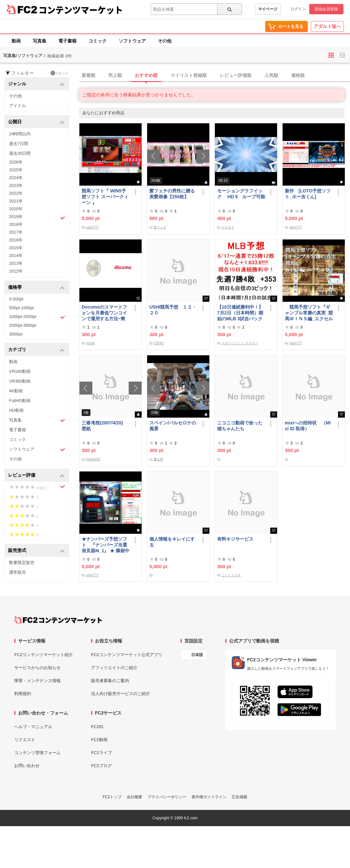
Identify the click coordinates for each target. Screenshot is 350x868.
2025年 (16, 170)
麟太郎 (158, 459)
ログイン (298, 9)
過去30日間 (20, 153)
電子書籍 (67, 41)
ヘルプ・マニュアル (33, 727)
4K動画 (16, 391)
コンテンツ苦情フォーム (37, 753)
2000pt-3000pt (23, 325)
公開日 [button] (36, 122)
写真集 (40, 41)
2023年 (16, 185)
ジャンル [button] (36, 84)
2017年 (16, 232)
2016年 (16, 240)
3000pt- (16, 334)
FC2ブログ (101, 766)
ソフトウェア (132, 41)
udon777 (92, 227)
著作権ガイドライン (209, 797)
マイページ (268, 9)
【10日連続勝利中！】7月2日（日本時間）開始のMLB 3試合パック (240, 313)
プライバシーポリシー (167, 797)
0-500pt (16, 299)
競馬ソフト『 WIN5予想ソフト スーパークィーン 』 (105, 197)
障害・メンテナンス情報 (37, 681)
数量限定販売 (22, 562)
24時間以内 (20, 134)
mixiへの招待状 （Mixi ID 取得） (308, 426)
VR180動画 (20, 371)
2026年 (16, 162)
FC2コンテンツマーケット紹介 (44, 655)
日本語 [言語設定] (197, 655)
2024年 (16, 178)
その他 (165, 41)
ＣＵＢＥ (228, 227)
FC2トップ (112, 797)
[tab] (215, 76)
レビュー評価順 (236, 75)
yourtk (90, 343)
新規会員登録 (326, 9)
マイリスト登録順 (189, 75)
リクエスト (25, 740)
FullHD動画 (20, 401)
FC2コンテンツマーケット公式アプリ (127, 655)
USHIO (159, 343)
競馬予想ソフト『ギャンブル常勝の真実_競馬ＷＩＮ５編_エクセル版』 (309, 313)
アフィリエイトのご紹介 (114, 668)
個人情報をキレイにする (172, 542)
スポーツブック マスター (240, 343)
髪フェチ (160, 227)
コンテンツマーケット (81, 10)
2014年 (16, 256)
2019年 (37, 217)
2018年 (16, 224)
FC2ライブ (101, 753)
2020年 (16, 209)
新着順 (88, 75)
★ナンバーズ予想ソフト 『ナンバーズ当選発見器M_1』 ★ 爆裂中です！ (105, 545)
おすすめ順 (146, 75)
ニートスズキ (231, 575)
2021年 (16, 201)
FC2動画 (99, 740)
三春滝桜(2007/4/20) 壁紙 (105, 426)
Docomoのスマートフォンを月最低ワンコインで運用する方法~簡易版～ (104, 313)
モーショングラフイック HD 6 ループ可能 (241, 194)
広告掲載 (239, 797)
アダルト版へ (327, 26)
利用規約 (23, 694)
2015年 (16, 248)
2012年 (16, 271)
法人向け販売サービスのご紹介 (121, 694)
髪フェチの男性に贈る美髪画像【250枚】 (172, 194)
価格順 (298, 75)
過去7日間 (19, 144)
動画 (16, 41)
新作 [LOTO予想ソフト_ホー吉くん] (308, 194)
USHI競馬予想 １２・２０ (173, 310)
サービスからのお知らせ (37, 668)
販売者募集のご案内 (110, 681)
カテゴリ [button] (36, 350)
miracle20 (93, 459)
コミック (98, 41)
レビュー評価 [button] (36, 476)
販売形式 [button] (36, 551)
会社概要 (134, 797)
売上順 (115, 75)
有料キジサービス (235, 539)
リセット (59, 73)
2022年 (16, 193)
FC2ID (97, 727)
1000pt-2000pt (37, 317)
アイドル (17, 106)
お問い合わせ (27, 766)
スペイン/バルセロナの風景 (173, 426)
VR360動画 (20, 381)
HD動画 (16, 410)
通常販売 (17, 572)
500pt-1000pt (22, 308)
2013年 (16, 263)
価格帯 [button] (36, 288)
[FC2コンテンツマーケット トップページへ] (58, 620)
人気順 (271, 75)
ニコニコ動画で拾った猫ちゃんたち (240, 426)
